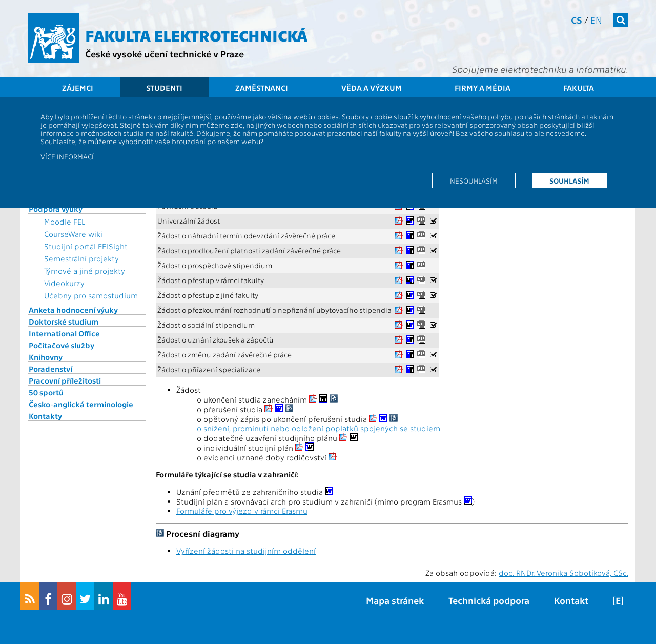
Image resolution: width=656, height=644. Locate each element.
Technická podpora (489, 600)
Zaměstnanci (262, 88)
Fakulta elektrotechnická (196, 35)
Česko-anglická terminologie (81, 404)
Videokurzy (64, 283)
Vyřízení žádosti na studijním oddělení (246, 551)
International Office (64, 333)
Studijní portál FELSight (86, 246)
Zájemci (78, 88)
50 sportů (46, 392)
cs (577, 20)
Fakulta (579, 88)
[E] (618, 600)
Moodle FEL (64, 222)
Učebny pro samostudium (91, 295)
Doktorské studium (64, 321)
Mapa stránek (395, 600)
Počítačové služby (61, 345)
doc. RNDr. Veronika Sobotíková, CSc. (563, 573)
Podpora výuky (56, 209)
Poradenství (50, 369)
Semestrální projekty (81, 258)
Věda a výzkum (372, 88)
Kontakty (45, 416)
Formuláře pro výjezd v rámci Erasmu (242, 511)
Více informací (67, 156)
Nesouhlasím (474, 180)
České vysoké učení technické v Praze (165, 54)
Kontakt (571, 600)
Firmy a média (483, 88)
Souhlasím (569, 180)
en (596, 20)
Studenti (164, 88)
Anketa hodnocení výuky (73, 310)
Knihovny (46, 357)
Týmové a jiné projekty (85, 271)
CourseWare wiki (73, 234)
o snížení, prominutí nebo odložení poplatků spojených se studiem (319, 428)
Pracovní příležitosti (65, 380)
